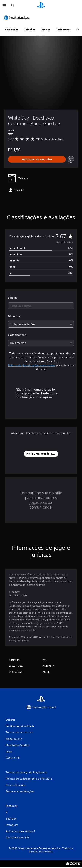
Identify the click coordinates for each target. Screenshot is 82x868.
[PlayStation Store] (18, 17)
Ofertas (46, 30)
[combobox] (41, 306)
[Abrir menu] (4, 6)
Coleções (30, 30)
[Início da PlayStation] (41, 6)
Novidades (12, 30)
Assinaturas (63, 30)
